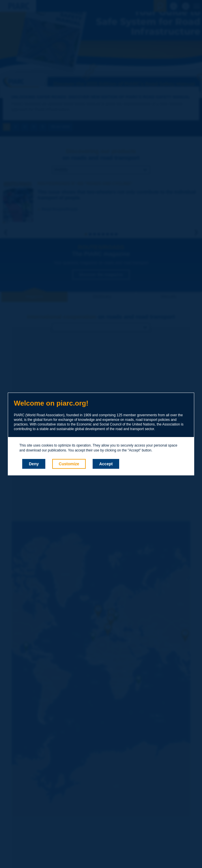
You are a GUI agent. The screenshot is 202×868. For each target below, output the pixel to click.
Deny (34, 464)
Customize (69, 464)
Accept (106, 464)
